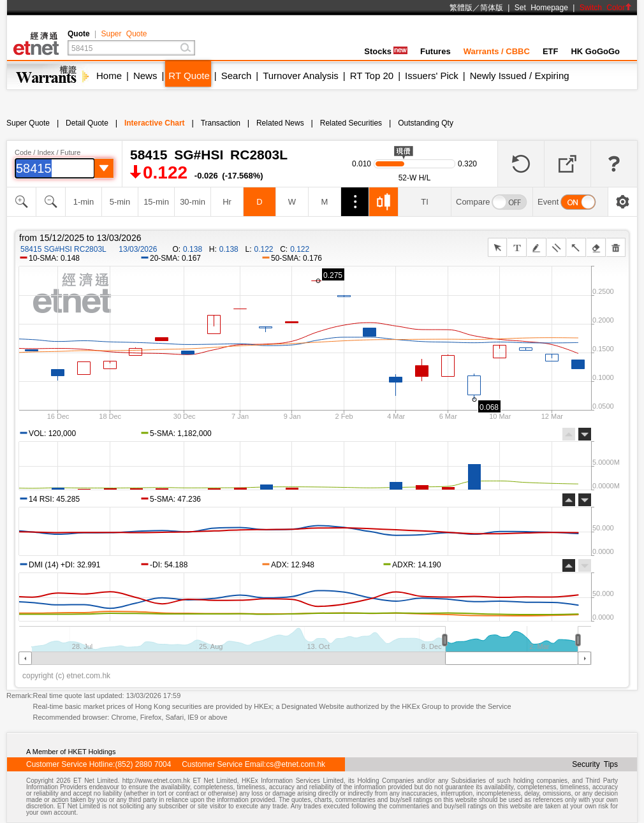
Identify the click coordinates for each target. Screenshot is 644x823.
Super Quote (124, 34)
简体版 (492, 8)
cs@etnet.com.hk (296, 764)
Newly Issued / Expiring (520, 76)
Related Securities (351, 123)
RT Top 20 (372, 76)
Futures (435, 51)
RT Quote (189, 76)
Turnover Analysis (301, 76)
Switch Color (606, 8)
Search (237, 76)
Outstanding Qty (426, 123)
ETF (551, 51)
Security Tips (595, 764)
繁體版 (461, 8)
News (145, 76)
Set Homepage (541, 8)
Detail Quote (87, 123)
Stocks (386, 51)
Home (109, 76)
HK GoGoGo (595, 51)
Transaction (221, 123)
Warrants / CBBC (497, 51)
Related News (280, 123)
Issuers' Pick (432, 76)
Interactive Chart (155, 123)
